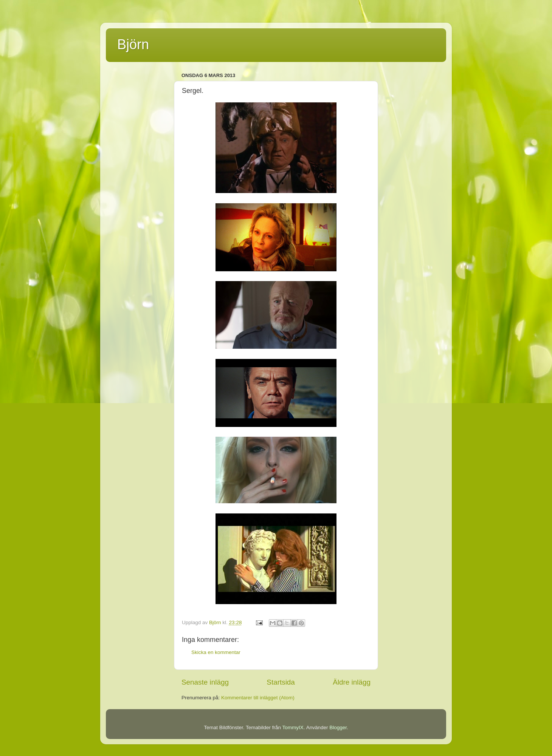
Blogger (338, 727)
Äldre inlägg (352, 682)
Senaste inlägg (205, 682)
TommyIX (293, 727)
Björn (133, 44)
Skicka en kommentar (216, 652)
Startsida (281, 682)
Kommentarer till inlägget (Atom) (258, 698)
